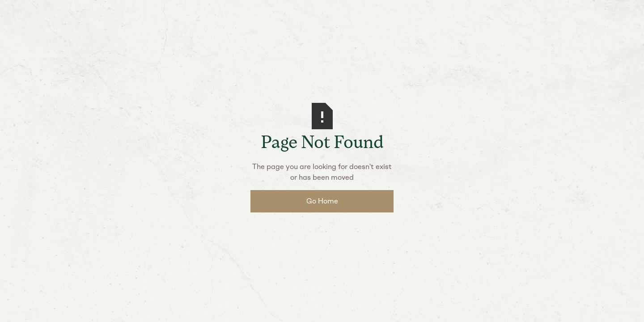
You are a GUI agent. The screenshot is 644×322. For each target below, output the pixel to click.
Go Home (322, 201)
